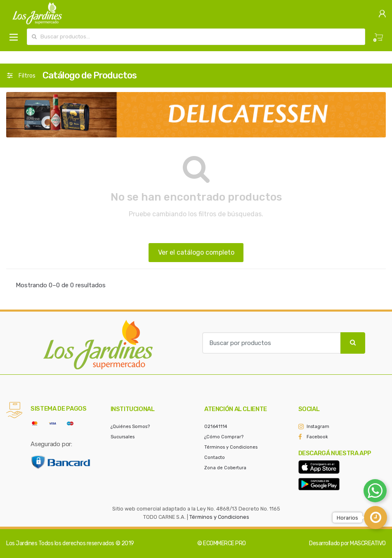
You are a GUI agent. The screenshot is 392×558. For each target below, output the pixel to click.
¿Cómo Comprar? (224, 437)
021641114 (216, 427)
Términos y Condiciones (231, 447)
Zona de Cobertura (225, 468)
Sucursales (123, 437)
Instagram (318, 427)
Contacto (215, 458)
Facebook (317, 437)
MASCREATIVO (368, 543)
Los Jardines (22, 543)
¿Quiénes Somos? (130, 427)
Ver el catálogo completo (196, 252)
